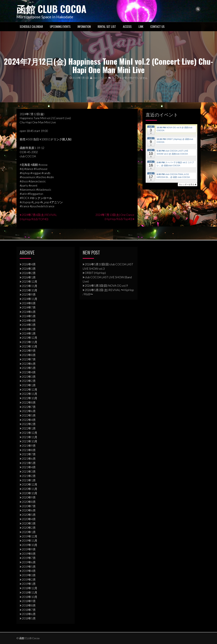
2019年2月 (29, 579)
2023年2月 (29, 381)
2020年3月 (29, 523)
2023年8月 (29, 355)
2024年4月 (29, 320)
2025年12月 (30, 281)
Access (127, 26)
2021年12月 (30, 433)
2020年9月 (29, 497)
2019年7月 (29, 558)
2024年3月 (29, 325)
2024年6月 (29, 312)
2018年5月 (29, 618)
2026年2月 (29, 273)
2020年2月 (29, 528)
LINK (141, 26)
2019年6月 (29, 562)
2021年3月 (29, 471)
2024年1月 (29, 333)
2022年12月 (30, 389)
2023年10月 (30, 346)
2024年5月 (29, 316)
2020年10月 (30, 493)
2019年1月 (29, 584)
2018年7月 (29, 610)
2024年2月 (29, 329)
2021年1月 (29, 480)
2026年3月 (29, 268)
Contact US (157, 26)
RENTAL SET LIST (107, 26)
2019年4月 (29, 571)
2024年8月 (29, 303)
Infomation (84, 26)
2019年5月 (29, 566)
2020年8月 (29, 502)
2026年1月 (29, 277)
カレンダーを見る (188, 184)
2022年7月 (29, 407)
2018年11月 (30, 592)
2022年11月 (30, 394)
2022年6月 (29, 411)
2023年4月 (29, 372)
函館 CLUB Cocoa (53, 8)
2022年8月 (29, 402)
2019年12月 (30, 536)
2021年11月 (30, 437)
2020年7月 (29, 506)
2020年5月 (29, 515)
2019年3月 (29, 575)
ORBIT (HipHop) (95, 273)
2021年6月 (29, 458)
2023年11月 (30, 342)
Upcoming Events (60, 26)
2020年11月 (30, 489)
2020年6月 (29, 510)
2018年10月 (30, 597)
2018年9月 (29, 601)
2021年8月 (29, 450)
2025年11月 (30, 286)
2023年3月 (29, 376)
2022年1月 (29, 428)
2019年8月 (29, 553)
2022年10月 (30, 398)
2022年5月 (29, 415)
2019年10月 (30, 545)
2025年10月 (30, 290)
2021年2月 (29, 476)
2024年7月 (29, 307)
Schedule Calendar (31, 26)
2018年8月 (29, 605)
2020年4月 (29, 519)
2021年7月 (29, 454)
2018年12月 (30, 588)
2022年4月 (29, 420)
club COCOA (99, 78)
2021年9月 (29, 445)
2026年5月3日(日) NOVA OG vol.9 (106, 285)
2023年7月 (29, 359)
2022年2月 (29, 424)
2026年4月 (29, 264)
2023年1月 (29, 385)
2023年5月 (29, 368)
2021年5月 (29, 463)
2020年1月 (29, 532)
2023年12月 (30, 338)
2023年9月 (29, 351)
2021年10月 (30, 441)
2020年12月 (30, 484)
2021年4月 (29, 467)
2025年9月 (29, 294)
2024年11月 (30, 299)
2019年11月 (30, 541)
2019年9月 (29, 549)
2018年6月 (29, 614)
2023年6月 (29, 363)
